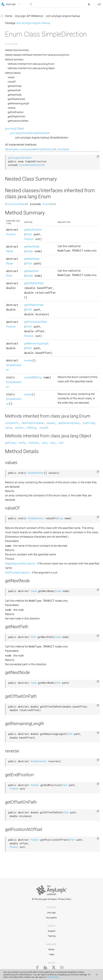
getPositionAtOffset (18, 121)
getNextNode (15, 86)
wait (44, 443)
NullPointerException (17, 573)
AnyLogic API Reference (29, 16)
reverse (11, 108)
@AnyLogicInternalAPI (20, 158)
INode (9, 251)
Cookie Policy (53, 977)
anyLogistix (52, 918)
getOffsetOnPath (16, 99)
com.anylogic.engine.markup (63, 16)
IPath (29, 234)
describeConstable (33, 423)
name (8, 428)
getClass (10, 443)
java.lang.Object (15, 129)
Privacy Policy (65, 899)
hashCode (89, 423)
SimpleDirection (39, 133)
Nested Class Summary (17, 50)
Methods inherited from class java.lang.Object (31, 68)
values (11, 77)
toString (31, 428)
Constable (63, 149)
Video (52, 954)
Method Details (13, 73)
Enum (22, 165)
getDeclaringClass (69, 423)
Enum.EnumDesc (15, 204)
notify (22, 443)
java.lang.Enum (19, 133)
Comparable (27, 149)
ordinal (19, 428)
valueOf (12, 82)
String (38, 377)
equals (51, 423)
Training (52, 936)
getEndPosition (16, 112)
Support (52, 931)
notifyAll (33, 443)
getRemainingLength (19, 103)
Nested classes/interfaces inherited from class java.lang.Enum (37, 55)
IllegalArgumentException (20, 564)
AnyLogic (52, 913)
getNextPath (14, 90)
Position (11, 234)
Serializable (12, 149)
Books (51, 949)
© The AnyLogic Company (44, 899)
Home (9, 16)
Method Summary (14, 60)
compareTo (12, 423)
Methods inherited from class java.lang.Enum (31, 64)
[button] (15, 4)
